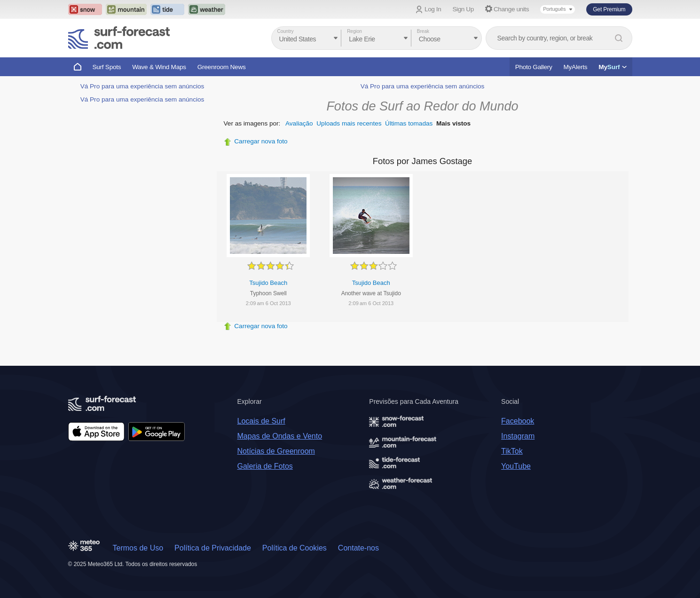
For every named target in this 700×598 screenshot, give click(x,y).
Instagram (518, 436)
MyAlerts (576, 67)
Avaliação (299, 123)
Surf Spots (107, 67)
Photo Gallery (534, 67)
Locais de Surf (261, 421)
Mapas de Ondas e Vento (280, 436)
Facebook (518, 421)
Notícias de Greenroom (276, 451)
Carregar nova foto (261, 141)
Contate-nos (358, 548)
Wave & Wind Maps (159, 67)
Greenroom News (222, 67)
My (612, 67)
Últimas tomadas (409, 123)
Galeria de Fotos (265, 466)
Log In (433, 9)
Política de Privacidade (213, 548)
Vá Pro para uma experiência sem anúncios (142, 86)
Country (286, 31)
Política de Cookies (295, 548)
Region (354, 31)
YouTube (516, 466)
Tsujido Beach (268, 283)
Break (423, 31)
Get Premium (609, 9)
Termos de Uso (138, 548)
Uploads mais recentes (349, 123)
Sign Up (463, 9)
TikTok (512, 451)
